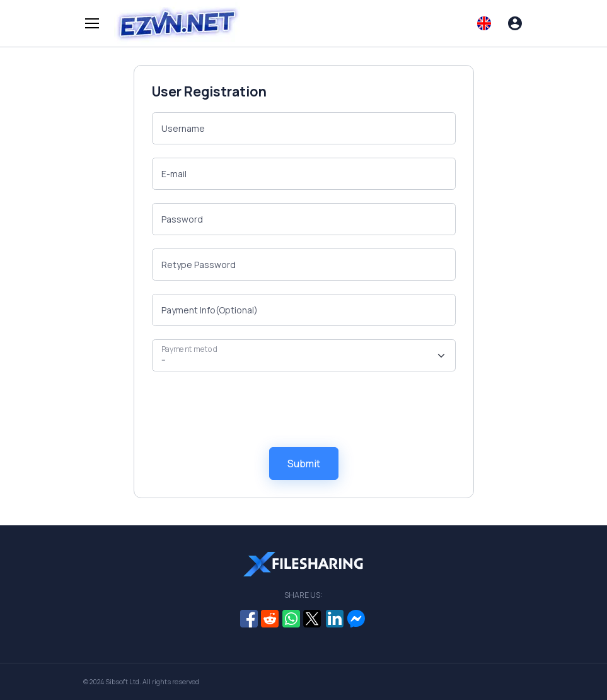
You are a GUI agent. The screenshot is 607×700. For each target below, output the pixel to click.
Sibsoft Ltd (122, 682)
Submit (304, 464)
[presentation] (248, 409)
